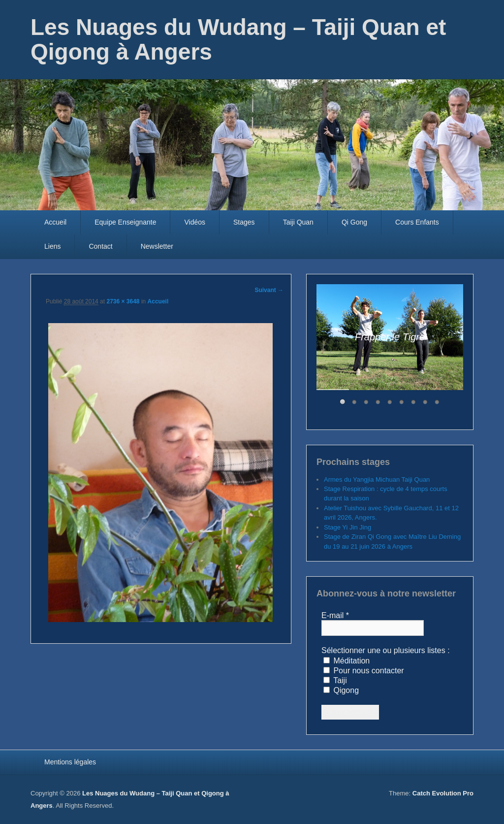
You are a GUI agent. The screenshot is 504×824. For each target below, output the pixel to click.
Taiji (335, 680)
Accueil (55, 222)
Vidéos (195, 222)
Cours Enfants (417, 222)
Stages (244, 222)
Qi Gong (354, 222)
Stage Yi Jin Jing (347, 527)
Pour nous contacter (364, 671)
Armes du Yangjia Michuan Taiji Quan (377, 479)
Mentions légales (70, 762)
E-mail (335, 615)
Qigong (341, 690)
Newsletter (157, 246)
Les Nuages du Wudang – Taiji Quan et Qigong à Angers (238, 39)
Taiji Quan (298, 222)
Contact (100, 246)
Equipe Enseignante (125, 222)
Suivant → (269, 290)
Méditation (346, 661)
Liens (52, 246)
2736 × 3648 (123, 301)
